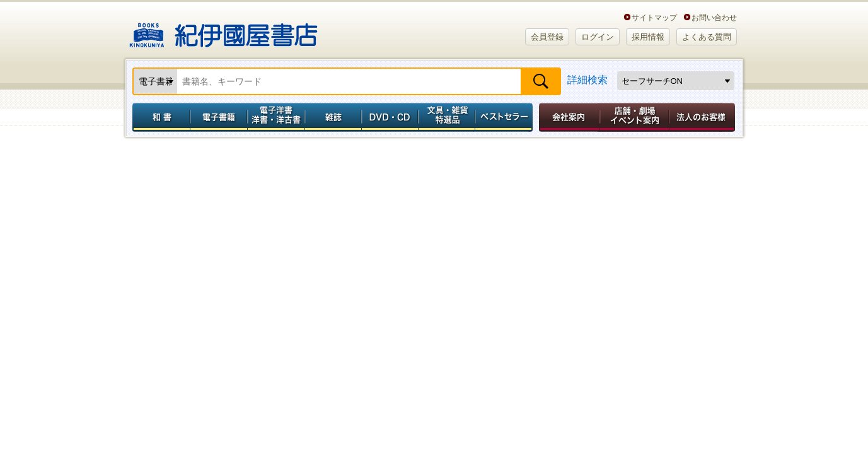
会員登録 (547, 37)
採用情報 (648, 37)
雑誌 (333, 117)
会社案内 (567, 117)
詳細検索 (587, 80)
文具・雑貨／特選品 (447, 117)
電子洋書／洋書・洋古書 (276, 117)
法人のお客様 (703, 117)
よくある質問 (707, 37)
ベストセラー (505, 117)
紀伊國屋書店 (223, 30)
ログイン (598, 37)
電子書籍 (218, 117)
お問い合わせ (714, 17)
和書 (159, 117)
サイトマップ (654, 17)
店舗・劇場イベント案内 (634, 117)
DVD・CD (390, 117)
